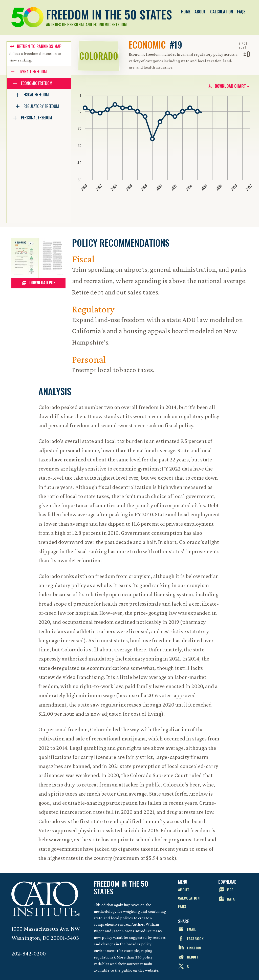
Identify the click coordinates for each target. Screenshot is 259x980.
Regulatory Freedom (41, 106)
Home (186, 12)
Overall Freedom (33, 72)
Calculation (222, 12)
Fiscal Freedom (36, 95)
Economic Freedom (37, 83)
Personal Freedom (37, 118)
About (200, 12)
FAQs (241, 12)
